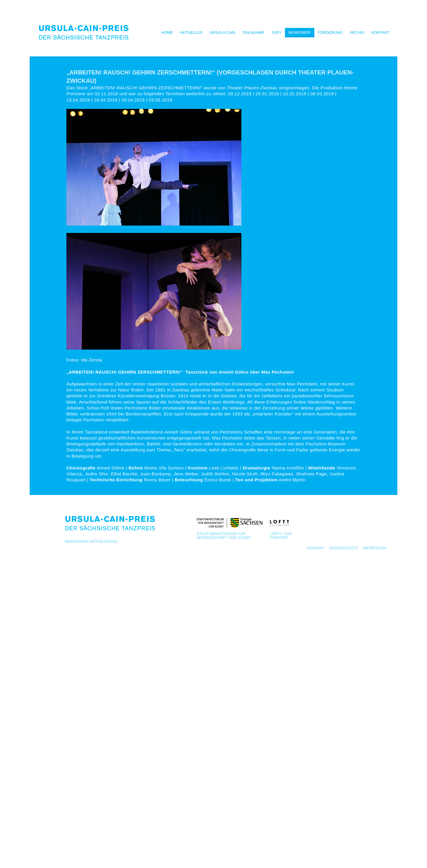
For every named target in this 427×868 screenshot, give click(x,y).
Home (167, 32)
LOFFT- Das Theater (281, 535)
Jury (277, 32)
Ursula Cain (222, 32)
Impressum (374, 548)
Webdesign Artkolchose (91, 541)
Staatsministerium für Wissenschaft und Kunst (224, 535)
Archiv (357, 32)
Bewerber (299, 32)
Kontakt (380, 32)
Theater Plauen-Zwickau (252, 88)
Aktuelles (191, 32)
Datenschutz (344, 548)
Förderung (330, 32)
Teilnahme (253, 32)
